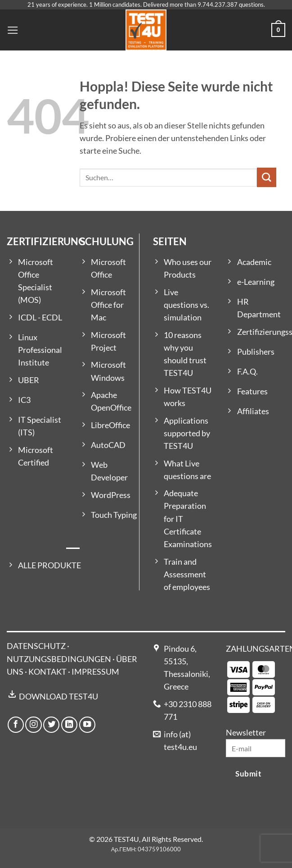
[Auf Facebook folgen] (16, 725)
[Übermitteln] (267, 177)
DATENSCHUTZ (36, 646)
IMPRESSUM (95, 672)
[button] (13, 30)
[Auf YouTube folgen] (87, 725)
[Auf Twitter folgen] (51, 725)
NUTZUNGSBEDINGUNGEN (59, 659)
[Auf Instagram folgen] (33, 725)
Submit (248, 774)
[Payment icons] (251, 686)
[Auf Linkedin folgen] (69, 725)
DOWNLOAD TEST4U (58, 697)
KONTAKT (47, 672)
